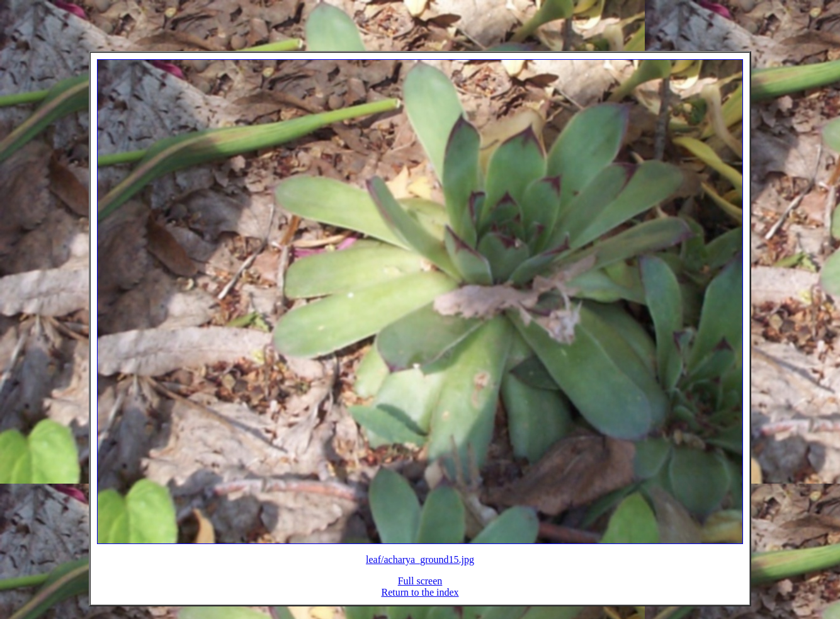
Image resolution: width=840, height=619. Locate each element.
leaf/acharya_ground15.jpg (420, 567)
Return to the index (420, 600)
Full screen (420, 588)
